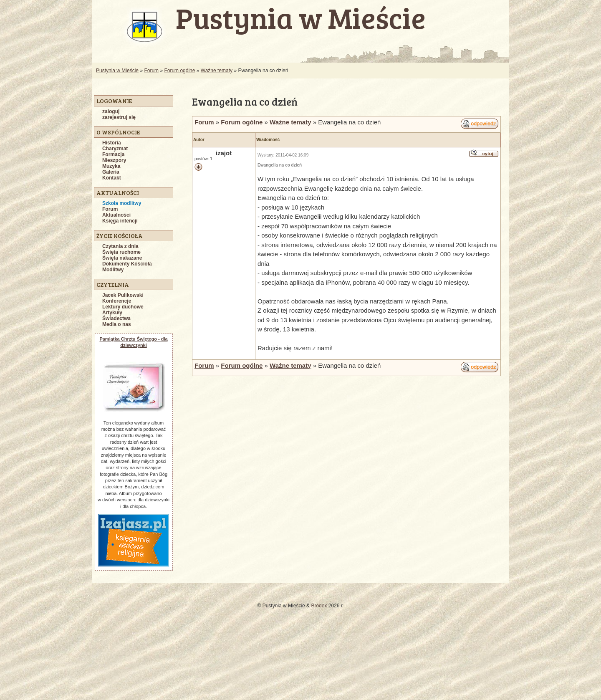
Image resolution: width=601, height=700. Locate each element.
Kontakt (112, 178)
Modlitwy (113, 270)
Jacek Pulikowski (123, 295)
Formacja (113, 154)
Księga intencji (120, 221)
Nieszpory (114, 160)
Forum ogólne (179, 71)
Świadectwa (116, 318)
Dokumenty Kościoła (127, 264)
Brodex (319, 606)
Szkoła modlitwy (122, 203)
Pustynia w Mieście (117, 71)
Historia (112, 143)
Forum (151, 71)
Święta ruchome (121, 252)
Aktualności (116, 215)
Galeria (111, 172)
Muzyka (111, 166)
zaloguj (111, 111)
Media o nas (117, 324)
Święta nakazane (122, 258)
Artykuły (112, 313)
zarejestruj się (119, 117)
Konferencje (117, 301)
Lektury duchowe (123, 307)
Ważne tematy (217, 71)
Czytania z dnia (120, 246)
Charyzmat (115, 149)
